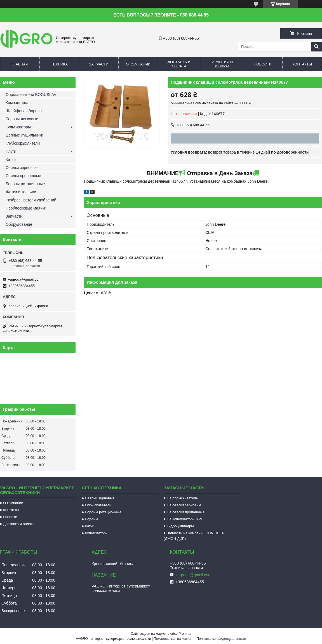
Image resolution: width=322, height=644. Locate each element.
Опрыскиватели (98, 505)
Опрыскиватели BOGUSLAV (31, 95)
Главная (20, 64)
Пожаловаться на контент (174, 639)
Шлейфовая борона (24, 111)
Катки (11, 159)
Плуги (11, 151)
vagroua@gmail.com (25, 279)
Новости (263, 64)
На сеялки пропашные (186, 512)
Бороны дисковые (22, 119)
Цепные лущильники (24, 135)
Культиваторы (18, 127)
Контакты (302, 64)
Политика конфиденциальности (221, 639)
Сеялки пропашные (23, 176)
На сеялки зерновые (184, 505)
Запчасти (99, 64)
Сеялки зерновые (22, 168)
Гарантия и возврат (222, 64)
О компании (138, 64)
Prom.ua (185, 634)
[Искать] (316, 47)
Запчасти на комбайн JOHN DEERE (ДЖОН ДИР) (195, 536)
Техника (59, 64)
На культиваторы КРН (185, 519)
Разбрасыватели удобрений (31, 200)
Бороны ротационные (25, 184)
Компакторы (17, 103)
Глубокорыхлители (23, 143)
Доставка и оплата (179, 64)
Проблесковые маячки (26, 208)
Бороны (92, 519)
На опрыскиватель (182, 498)
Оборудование (19, 224)
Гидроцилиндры (180, 526)
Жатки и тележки (21, 192)
